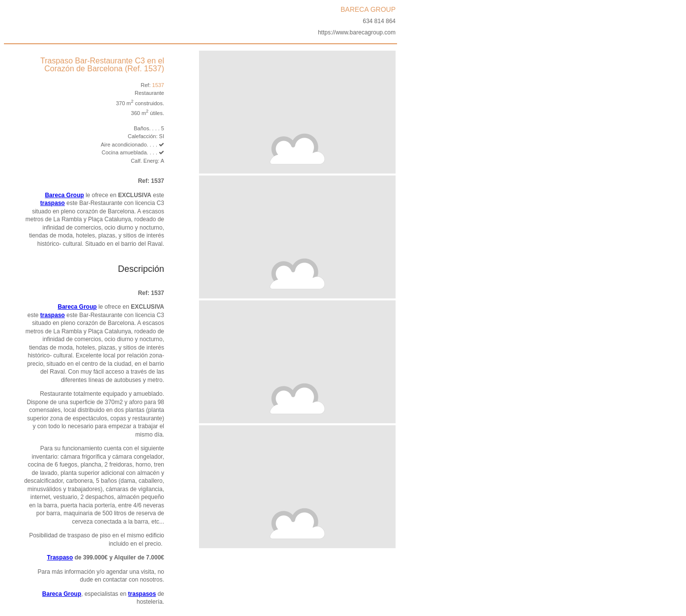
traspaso (53, 203)
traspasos (142, 594)
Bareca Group (64, 195)
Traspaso (60, 557)
